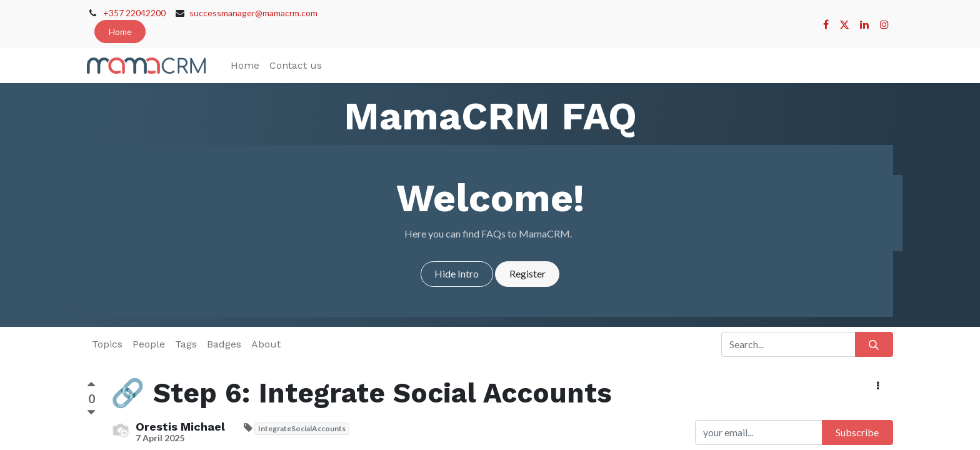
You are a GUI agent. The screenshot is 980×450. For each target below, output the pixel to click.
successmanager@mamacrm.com (253, 13)
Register (527, 273)
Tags (186, 344)
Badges (224, 344)
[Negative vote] (91, 413)
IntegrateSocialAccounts (302, 428)
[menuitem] (245, 66)
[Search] (874, 344)
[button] (878, 386)
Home (120, 32)
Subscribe (857, 432)
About (266, 344)
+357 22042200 (134, 13)
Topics (107, 344)
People (149, 344)
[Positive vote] (91, 386)
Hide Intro (457, 273)
